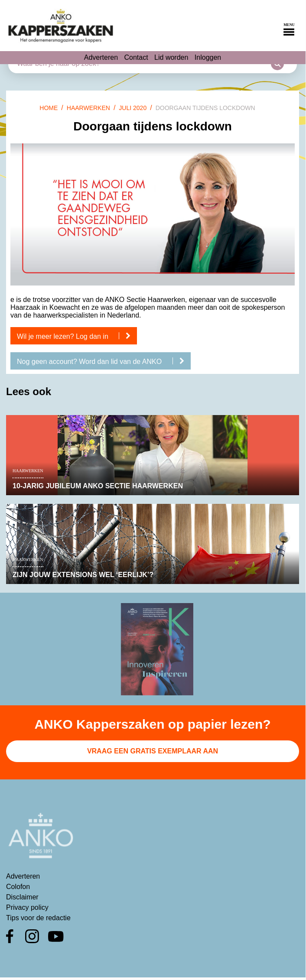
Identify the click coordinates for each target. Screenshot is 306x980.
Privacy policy (27, 907)
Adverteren (101, 57)
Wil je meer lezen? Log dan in (77, 336)
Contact (136, 57)
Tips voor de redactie (38, 918)
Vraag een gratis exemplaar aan (153, 751)
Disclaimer (22, 897)
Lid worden (171, 57)
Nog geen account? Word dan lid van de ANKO (104, 361)
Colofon (18, 887)
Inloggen (208, 57)
